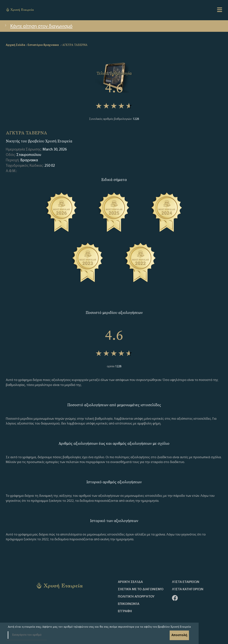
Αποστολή (179, 635)
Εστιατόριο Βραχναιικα (43, 45)
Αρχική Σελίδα (130, 582)
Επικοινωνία (129, 604)
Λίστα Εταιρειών (186, 582)
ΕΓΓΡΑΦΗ (125, 611)
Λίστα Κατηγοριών (188, 589)
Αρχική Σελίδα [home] (15, 45)
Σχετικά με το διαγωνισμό (141, 589)
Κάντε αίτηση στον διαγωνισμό (38, 26)
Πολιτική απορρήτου (136, 597)
